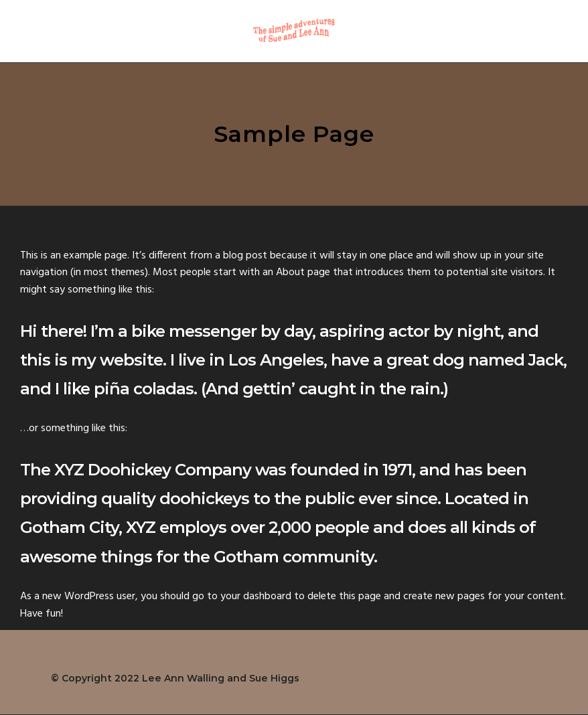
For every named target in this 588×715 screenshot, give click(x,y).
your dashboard (256, 597)
